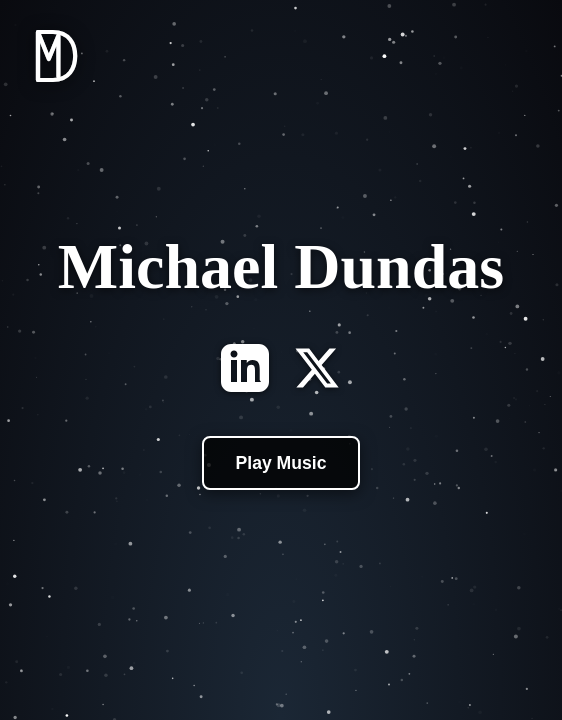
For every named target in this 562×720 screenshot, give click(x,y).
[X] (317, 370)
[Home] (56, 86)
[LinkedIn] (245, 370)
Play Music (281, 463)
